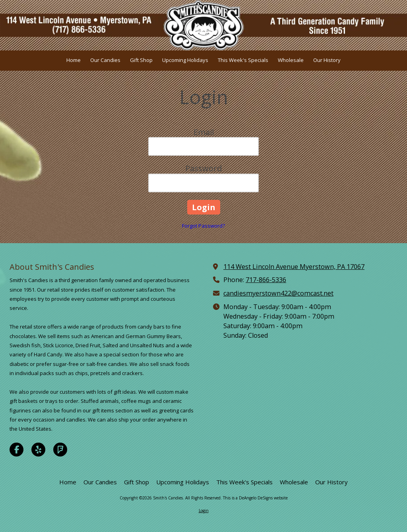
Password (203, 168)
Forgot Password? (203, 226)
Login (204, 511)
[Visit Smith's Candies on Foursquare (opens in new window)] (60, 450)
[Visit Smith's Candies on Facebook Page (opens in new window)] (16, 450)
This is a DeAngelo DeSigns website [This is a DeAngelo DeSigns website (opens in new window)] (255, 498)
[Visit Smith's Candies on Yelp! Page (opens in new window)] (38, 450)
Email (204, 132)
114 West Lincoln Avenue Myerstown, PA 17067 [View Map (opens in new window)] (294, 267)
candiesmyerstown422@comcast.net (278, 293)
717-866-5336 (266, 280)
